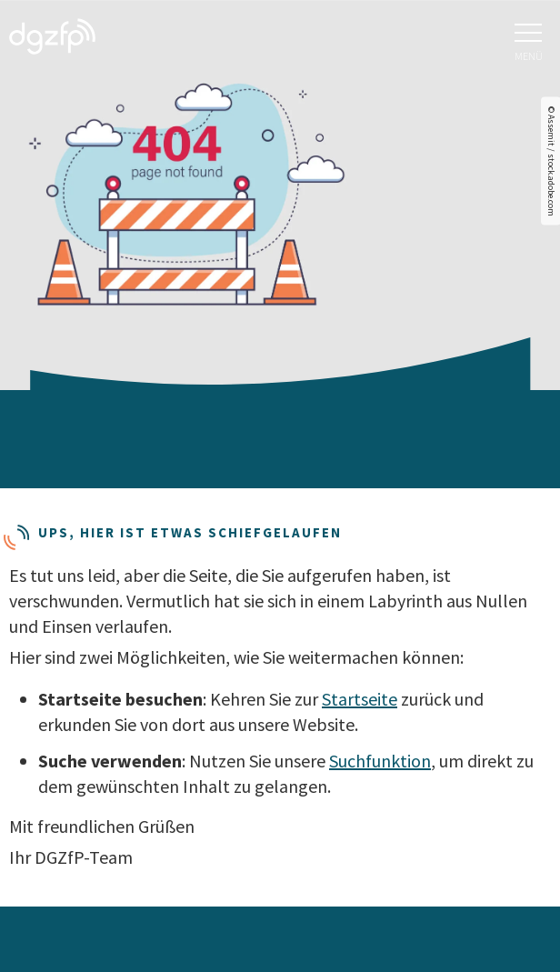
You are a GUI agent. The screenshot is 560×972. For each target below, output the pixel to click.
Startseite (360, 699)
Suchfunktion (380, 761)
